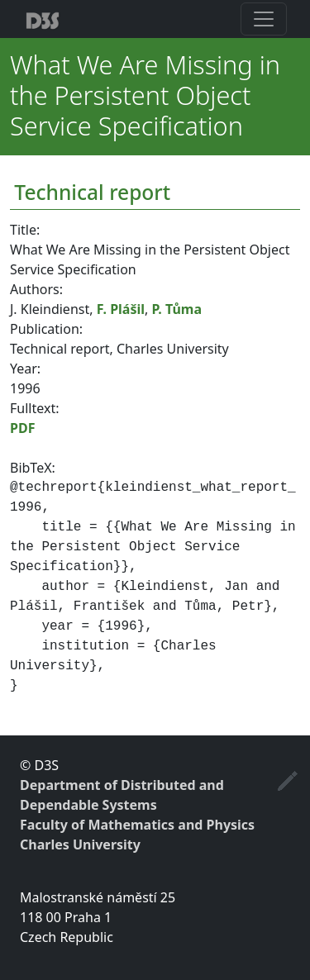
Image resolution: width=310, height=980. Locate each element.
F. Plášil (121, 309)
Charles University (80, 844)
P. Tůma (176, 309)
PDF (22, 428)
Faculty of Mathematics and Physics (137, 825)
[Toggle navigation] (264, 19)
